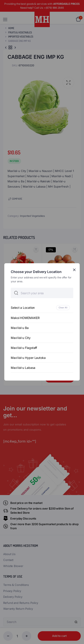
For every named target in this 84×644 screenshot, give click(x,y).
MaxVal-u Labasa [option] (23, 368)
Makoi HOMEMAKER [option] (25, 318)
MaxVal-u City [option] (21, 338)
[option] (42, 308)
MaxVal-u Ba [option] (20, 328)
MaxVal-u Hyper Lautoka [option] (28, 358)
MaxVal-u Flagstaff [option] (24, 348)
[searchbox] (42, 293)
